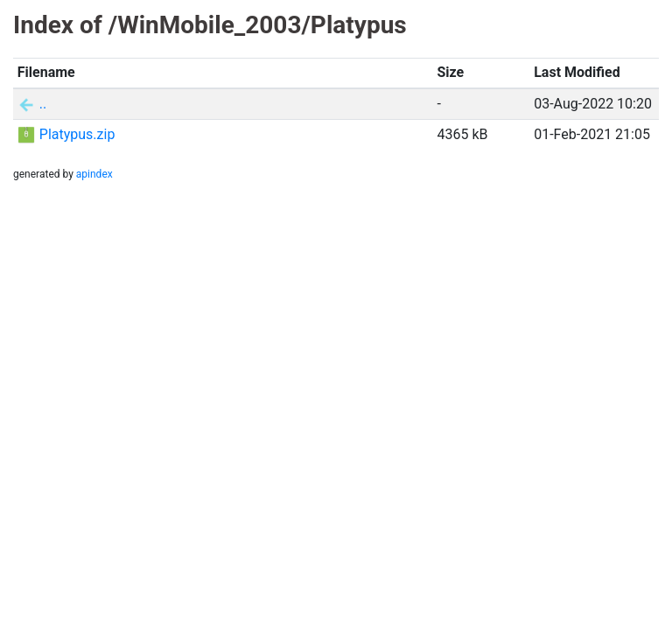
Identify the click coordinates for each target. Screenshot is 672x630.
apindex (94, 174)
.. (43, 104)
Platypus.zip (77, 134)
